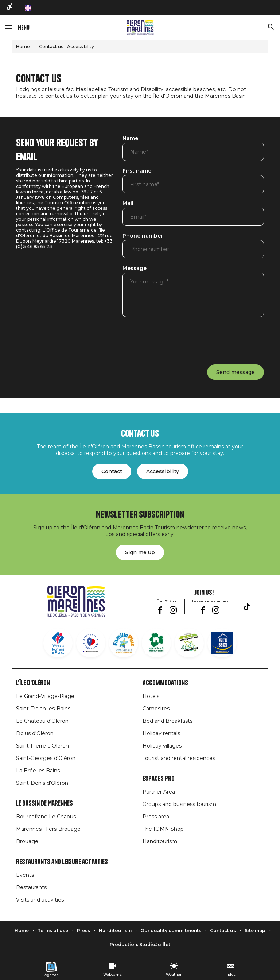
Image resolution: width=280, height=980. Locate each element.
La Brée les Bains (38, 771)
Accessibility (163, 471)
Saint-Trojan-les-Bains (43, 709)
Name (130, 139)
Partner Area (159, 792)
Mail (128, 204)
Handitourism (160, 841)
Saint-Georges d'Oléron (46, 758)
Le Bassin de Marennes (44, 803)
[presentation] (178, 339)
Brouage (27, 841)
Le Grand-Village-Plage (45, 696)
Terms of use (53, 931)
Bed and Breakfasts (168, 721)
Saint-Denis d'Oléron (42, 783)
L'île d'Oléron (33, 683)
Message (135, 269)
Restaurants (31, 887)
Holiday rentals (161, 733)
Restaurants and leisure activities (62, 862)
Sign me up (140, 552)
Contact (112, 471)
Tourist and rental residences (179, 758)
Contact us (223, 931)
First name (137, 171)
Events (25, 875)
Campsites (156, 709)
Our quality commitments (171, 931)
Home (23, 47)
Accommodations (165, 683)
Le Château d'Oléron (42, 721)
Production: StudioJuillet (140, 944)
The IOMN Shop (163, 829)
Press (83, 931)
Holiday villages (162, 746)
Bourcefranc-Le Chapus (46, 817)
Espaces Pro (159, 779)
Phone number (143, 236)
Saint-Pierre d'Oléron (42, 746)
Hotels (151, 696)
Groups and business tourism (179, 804)
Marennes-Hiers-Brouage (48, 829)
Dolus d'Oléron (35, 733)
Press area (156, 817)
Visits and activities (40, 900)
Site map (255, 931)
